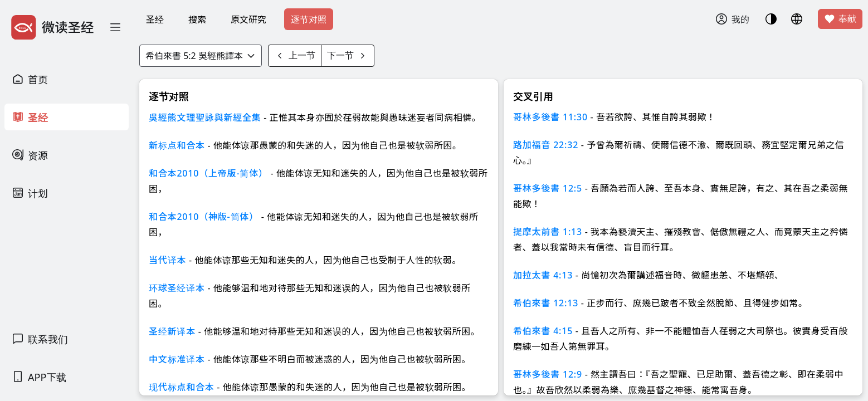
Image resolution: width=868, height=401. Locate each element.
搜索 (197, 19)
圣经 (155, 19)
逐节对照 (309, 19)
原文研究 (248, 19)
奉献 (840, 19)
